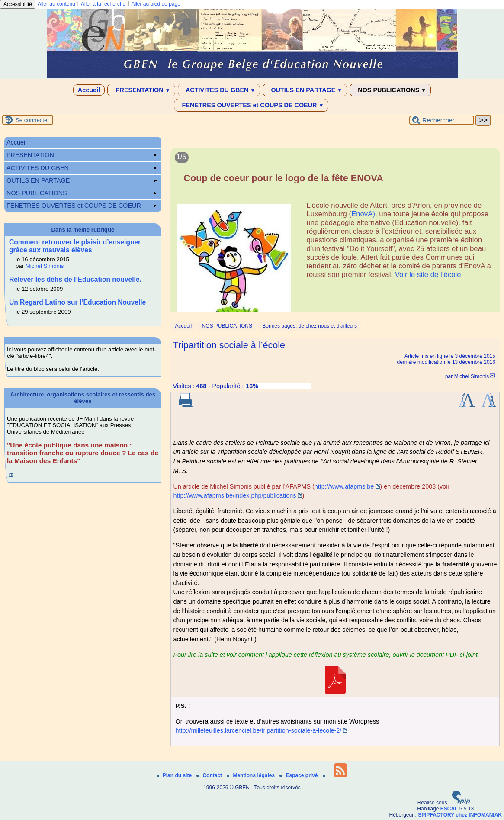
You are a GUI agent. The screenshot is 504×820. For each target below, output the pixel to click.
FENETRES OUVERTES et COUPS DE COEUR (251, 105)
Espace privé (299, 775)
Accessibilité (18, 4)
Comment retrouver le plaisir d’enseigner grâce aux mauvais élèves (75, 246)
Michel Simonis (472, 376)
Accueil (89, 90)
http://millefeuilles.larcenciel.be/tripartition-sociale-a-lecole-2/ (258, 730)
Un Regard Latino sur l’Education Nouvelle (77, 302)
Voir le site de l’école (428, 275)
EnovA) (363, 214)
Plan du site (175, 775)
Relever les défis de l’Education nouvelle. (75, 279)
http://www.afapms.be (344, 486)
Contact (210, 775)
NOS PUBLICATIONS (390, 90)
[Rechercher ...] (442, 120)
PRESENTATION (141, 90)
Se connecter (32, 120)
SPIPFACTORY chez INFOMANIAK (460, 815)
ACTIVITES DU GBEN (219, 90)
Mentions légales (251, 775)
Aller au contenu (56, 4)
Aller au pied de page (156, 4)
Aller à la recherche (103, 4)
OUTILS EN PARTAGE (305, 90)
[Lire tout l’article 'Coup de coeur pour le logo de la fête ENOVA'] (335, 235)
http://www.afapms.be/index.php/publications (234, 495)
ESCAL (449, 809)
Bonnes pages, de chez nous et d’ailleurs (310, 326)
